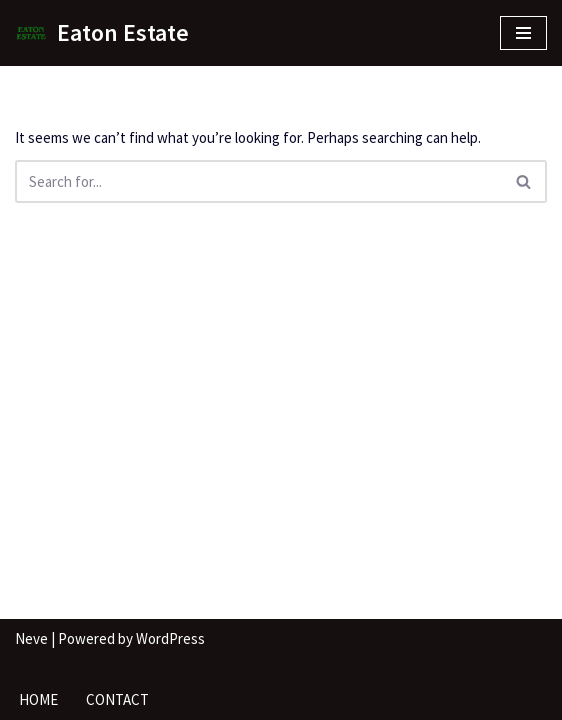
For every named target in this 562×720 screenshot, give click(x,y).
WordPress (170, 638)
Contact (117, 699)
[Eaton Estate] (102, 33)
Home (38, 699)
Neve (31, 638)
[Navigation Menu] (523, 33)
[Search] (258, 181)
